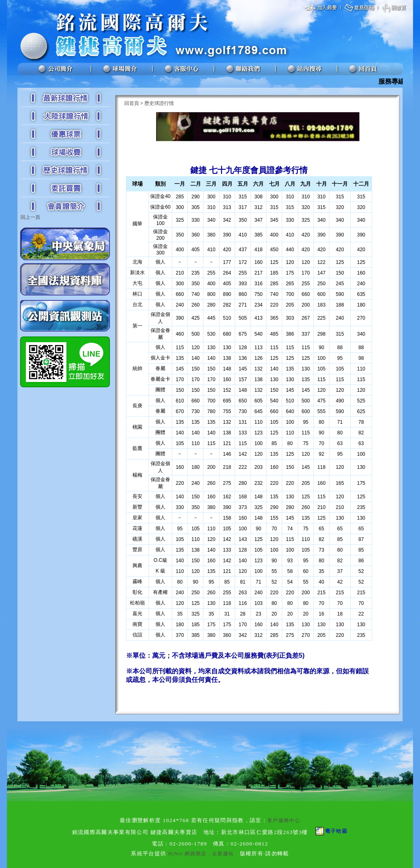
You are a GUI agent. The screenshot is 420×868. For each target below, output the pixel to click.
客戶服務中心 (284, 820)
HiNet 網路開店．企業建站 (201, 854)
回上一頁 (30, 217)
